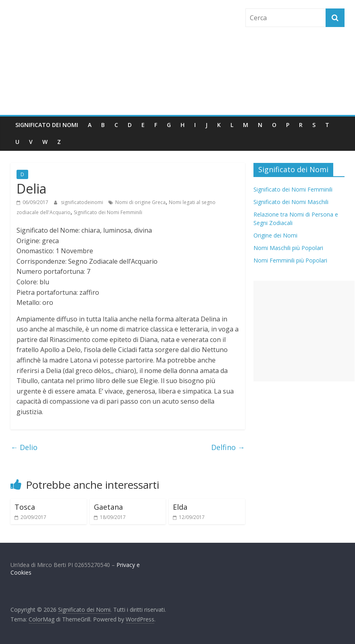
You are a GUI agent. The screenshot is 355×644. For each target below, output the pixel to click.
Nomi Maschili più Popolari (288, 248)
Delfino (228, 447)
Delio (24, 447)
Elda (180, 507)
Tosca (25, 507)
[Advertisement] (304, 331)
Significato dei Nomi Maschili (291, 202)
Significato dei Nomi (47, 125)
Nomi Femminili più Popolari (290, 260)
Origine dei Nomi (275, 235)
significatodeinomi (83, 202)
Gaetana (108, 507)
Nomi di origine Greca (140, 202)
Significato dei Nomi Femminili (108, 212)
